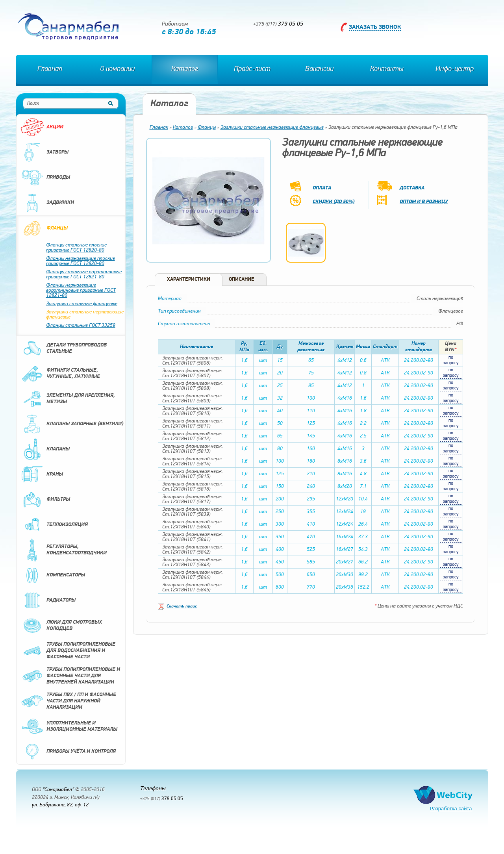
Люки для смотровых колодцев (61, 626)
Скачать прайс (182, 607)
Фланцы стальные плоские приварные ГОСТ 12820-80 (76, 248)
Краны (42, 474)
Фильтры (45, 500)
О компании (117, 69)
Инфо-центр (455, 69)
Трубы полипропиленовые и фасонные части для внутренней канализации (70, 676)
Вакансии (319, 69)
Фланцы (44, 228)
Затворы (44, 152)
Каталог (185, 69)
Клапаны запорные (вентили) (72, 424)
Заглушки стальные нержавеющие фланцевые (85, 315)
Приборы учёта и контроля (68, 752)
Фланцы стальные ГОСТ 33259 (81, 325)
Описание (242, 279)
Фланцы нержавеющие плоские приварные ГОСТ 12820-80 (81, 261)
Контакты (387, 69)
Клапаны (45, 449)
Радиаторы (48, 600)
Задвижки (47, 203)
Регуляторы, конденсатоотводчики (64, 550)
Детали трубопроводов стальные (64, 348)
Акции (42, 127)
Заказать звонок (375, 27)
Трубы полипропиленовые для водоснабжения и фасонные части (68, 651)
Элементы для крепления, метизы (68, 399)
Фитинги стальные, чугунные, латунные (60, 374)
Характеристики (189, 279)
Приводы (45, 178)
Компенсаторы (53, 575)
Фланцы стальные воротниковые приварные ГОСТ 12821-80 (84, 274)
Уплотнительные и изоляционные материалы (69, 726)
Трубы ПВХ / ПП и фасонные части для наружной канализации (68, 701)
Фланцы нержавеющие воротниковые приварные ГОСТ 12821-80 (81, 290)
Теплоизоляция (54, 525)
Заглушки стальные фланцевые (82, 304)
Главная (50, 69)
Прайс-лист (252, 69)
